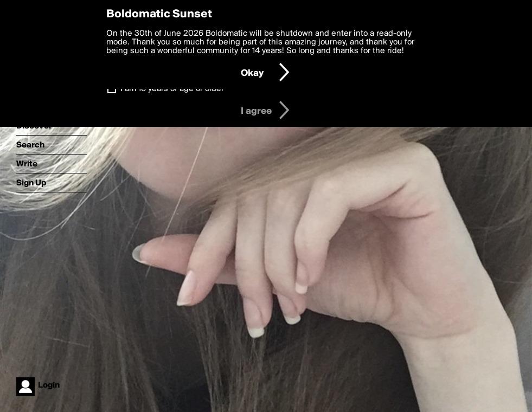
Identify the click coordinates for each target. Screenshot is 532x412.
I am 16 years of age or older (172, 89)
